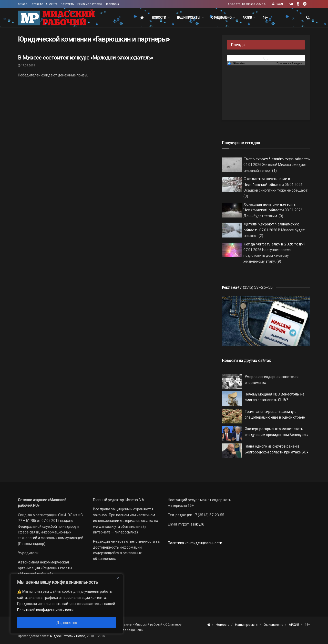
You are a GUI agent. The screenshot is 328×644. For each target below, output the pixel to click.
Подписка (112, 4)
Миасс (23, 4)
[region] (67, 604)
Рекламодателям (90, 4)
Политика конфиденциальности (195, 543)
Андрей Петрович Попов (68, 636)
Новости (159, 17)
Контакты (68, 4)
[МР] (266, 321)
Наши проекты (189, 17)
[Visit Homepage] (56, 18)
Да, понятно (67, 623)
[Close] (118, 578)
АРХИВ (247, 17)
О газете (37, 4)
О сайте (52, 4)
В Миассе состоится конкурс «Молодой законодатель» (85, 58)
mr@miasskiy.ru (191, 524)
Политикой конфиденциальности (45, 610)
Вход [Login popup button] (278, 4)
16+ (265, 17)
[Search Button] (308, 17)
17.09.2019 (26, 66)
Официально (221, 17)
